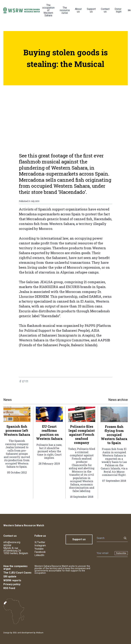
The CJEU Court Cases (17, 573)
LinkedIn (39, 555)
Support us (91, 10)
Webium (40, 633)
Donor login (118, 10)
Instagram (40, 545)
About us (78, 10)
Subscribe (121, 553)
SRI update (10, 577)
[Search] (109, 538)
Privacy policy (12, 584)
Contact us (105, 10)
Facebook (40, 552)
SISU (15, 633)
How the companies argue (15, 567)
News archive (118, 400)
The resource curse (65, 10)
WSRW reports (12, 580)
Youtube (39, 549)
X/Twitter (40, 542)
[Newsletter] (105, 553)
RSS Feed (9, 588)
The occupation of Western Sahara (48, 10)
